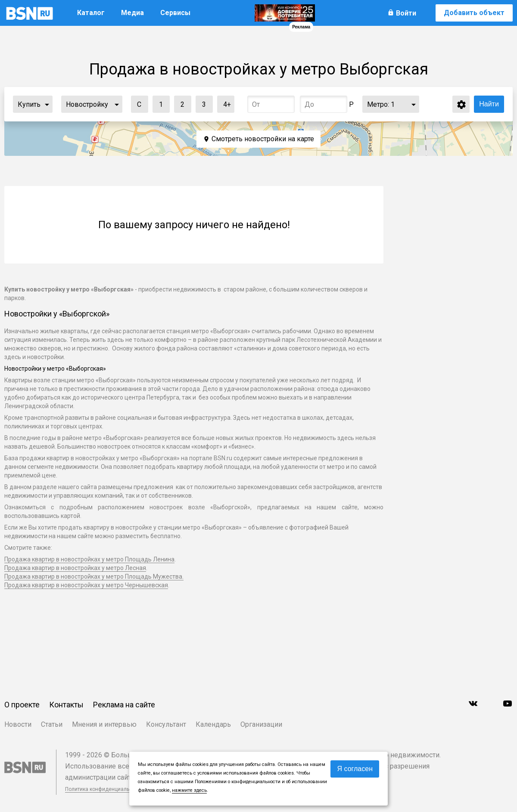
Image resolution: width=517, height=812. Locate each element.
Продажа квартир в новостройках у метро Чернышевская (86, 585)
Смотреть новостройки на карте (263, 139)
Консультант (166, 724)
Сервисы (175, 13)
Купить (29, 104)
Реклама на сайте (124, 705)
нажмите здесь (189, 790)
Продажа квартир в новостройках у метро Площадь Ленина (89, 559)
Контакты (66, 705)
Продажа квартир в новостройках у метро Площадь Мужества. (94, 576)
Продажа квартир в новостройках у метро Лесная (75, 568)
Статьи (52, 724)
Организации (261, 724)
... (47, 104)
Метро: (381, 104)
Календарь (213, 724)
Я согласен (355, 769)
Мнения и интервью (104, 724)
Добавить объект (474, 13)
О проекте (22, 705)
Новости (18, 724)
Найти (489, 104)
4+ (224, 102)
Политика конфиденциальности (104, 789)
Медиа (132, 13)
